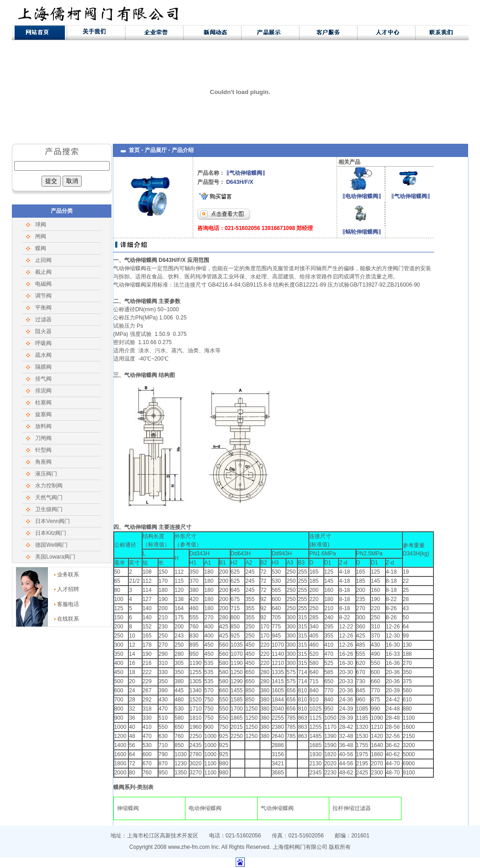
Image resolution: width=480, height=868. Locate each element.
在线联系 (68, 619)
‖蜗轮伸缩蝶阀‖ (362, 232)
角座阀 (43, 462)
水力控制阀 (49, 486)
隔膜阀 (43, 367)
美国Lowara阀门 (55, 557)
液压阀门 (46, 474)
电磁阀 (43, 284)
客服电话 (68, 604)
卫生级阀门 (49, 509)
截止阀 (43, 272)
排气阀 (43, 379)
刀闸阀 (43, 438)
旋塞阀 (43, 414)
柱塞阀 (43, 403)
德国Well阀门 (51, 545)
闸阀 (41, 236)
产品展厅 (156, 150)
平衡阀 (43, 308)
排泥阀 (43, 391)
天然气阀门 (49, 497)
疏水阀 (43, 355)
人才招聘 (68, 589)
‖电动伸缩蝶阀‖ (362, 196)
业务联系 (68, 575)
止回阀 (43, 260)
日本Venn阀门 (52, 521)
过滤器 (43, 319)
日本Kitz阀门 (51, 533)
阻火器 (43, 331)
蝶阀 (41, 248)
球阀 (41, 225)
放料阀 (43, 426)
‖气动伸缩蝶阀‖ (411, 196)
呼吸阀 (43, 343)
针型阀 (43, 450)
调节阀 (43, 296)
